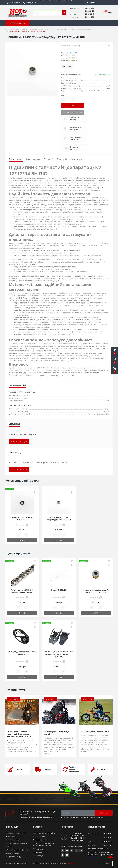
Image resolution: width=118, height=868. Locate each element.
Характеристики (33, 159)
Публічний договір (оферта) (16, 850)
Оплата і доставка (45, 5)
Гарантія (18, 769)
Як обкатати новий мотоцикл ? (95, 732)
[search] (64, 13)
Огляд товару (16, 159)
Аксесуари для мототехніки (44, 833)
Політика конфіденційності (80, 817)
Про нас (9, 846)
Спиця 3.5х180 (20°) (59, 590)
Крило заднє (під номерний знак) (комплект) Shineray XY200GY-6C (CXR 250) (59, 654)
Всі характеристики (103, 74)
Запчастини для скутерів (58, 29)
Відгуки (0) (48, 159)
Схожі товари (76, 159)
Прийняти (106, 863)
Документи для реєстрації (76, 128)
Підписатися (104, 813)
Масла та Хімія (39, 836)
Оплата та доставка (74, 148)
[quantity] (22, 535)
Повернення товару (13, 857)
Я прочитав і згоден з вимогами (83, 817)
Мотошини (37, 852)
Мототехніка (38, 849)
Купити (73, 106)
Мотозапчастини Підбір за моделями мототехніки (28, 29)
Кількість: (65, 95)
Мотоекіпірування (40, 840)
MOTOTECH (73, 52)
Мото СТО (101, 769)
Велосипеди (38, 856)
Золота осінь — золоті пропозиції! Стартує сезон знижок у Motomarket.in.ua (19, 734)
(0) (79, 46)
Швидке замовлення (73, 112)
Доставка (47, 769)
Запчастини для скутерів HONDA (82, 29)
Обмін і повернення (13, 836)
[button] (29, 3)
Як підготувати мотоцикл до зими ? (57, 733)
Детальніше (71, 863)
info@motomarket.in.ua (98, 849)
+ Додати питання (19, 469)
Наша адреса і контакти (76, 138)
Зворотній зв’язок (12, 853)
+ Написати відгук (19, 442)
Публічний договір (74, 118)
